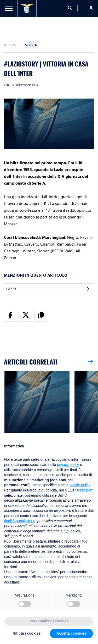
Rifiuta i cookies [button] (27, 633)
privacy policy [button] (68, 465)
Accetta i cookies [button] (71, 633)
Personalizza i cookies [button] (49, 621)
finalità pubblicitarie (20, 521)
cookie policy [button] (80, 485)
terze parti (85, 490)
